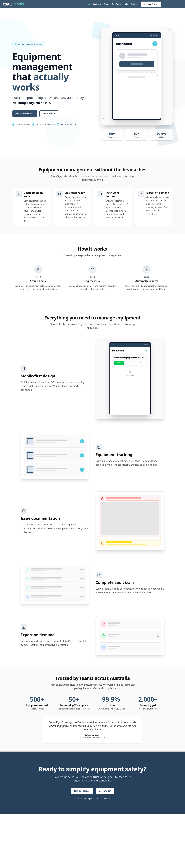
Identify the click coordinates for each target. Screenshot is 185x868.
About (106, 4)
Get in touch (49, 114)
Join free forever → (25, 114)
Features (97, 4)
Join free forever (151, 4)
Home (88, 4)
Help (126, 4)
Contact (134, 4)
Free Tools (116, 4)
